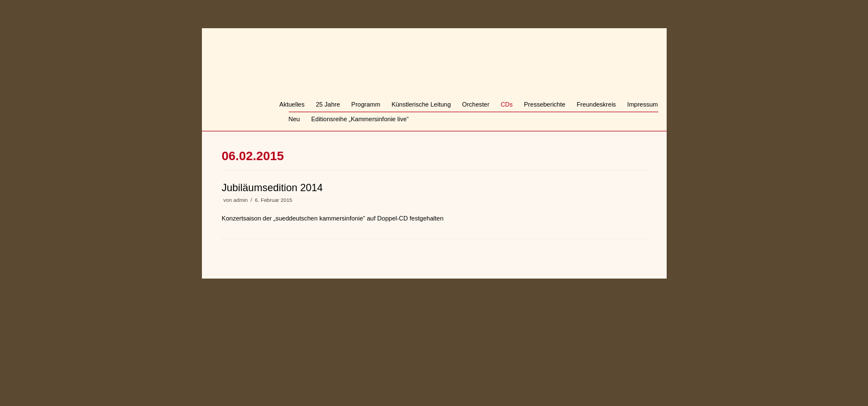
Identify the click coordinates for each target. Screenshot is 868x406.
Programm (366, 104)
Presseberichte (545, 104)
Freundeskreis (596, 104)
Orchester (475, 104)
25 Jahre (328, 104)
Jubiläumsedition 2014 (272, 188)
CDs (507, 104)
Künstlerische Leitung (421, 104)
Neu (294, 119)
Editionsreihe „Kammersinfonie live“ (360, 119)
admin (241, 200)
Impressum (642, 104)
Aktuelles (292, 104)
